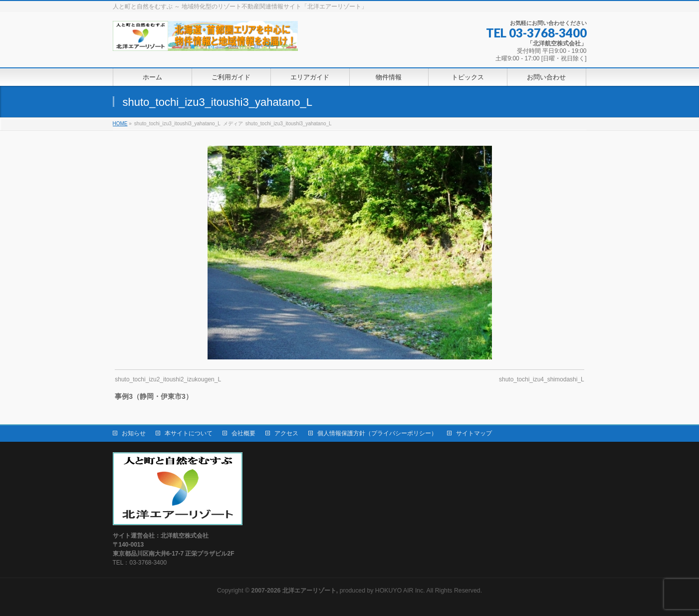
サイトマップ (474, 433)
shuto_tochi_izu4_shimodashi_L (542, 379)
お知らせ (134, 433)
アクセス (286, 433)
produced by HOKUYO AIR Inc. (338, 591)
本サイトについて (189, 433)
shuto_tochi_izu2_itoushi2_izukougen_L (168, 379)
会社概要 (243, 433)
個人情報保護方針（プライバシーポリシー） (377, 433)
